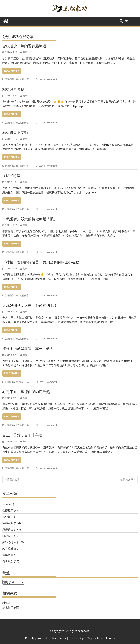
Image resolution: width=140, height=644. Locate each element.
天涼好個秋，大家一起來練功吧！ (30, 305)
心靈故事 (8, 510)
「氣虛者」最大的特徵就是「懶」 (30, 219)
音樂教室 (8, 555)
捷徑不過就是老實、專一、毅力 (28, 349)
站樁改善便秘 (13, 89)
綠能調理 (8, 536)
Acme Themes (106, 638)
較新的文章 (127, 479)
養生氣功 (8, 561)
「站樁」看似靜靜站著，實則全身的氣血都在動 (41, 262)
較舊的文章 (13, 479)
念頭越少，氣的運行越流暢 (24, 46)
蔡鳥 (24, 52)
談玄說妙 (8, 548)
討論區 (6, 603)
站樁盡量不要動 (15, 132)
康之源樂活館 (11, 607)
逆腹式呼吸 (12, 176)
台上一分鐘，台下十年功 (22, 435)
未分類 (6, 517)
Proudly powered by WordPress (46, 638)
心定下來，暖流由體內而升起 (26, 392)
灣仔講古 (8, 529)
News (6, 504)
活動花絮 (10, 79)
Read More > (12, 71)
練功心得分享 (22, 79)
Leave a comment (48, 79)
